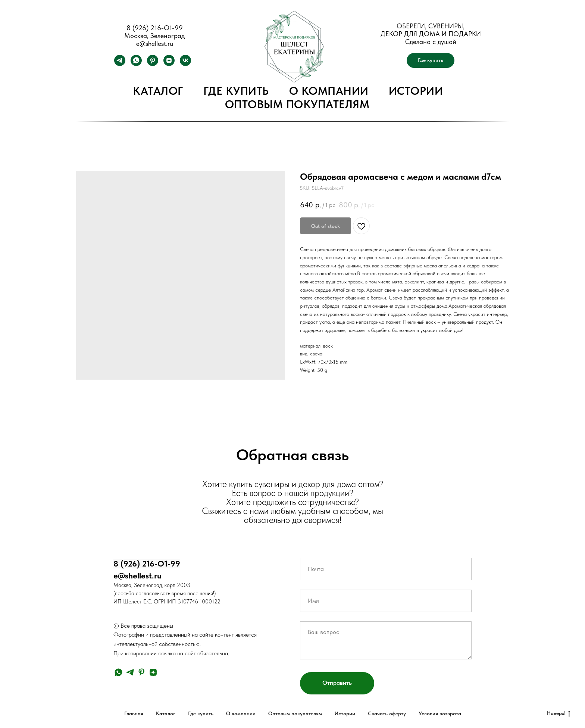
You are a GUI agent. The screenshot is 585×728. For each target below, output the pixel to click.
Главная (134, 713)
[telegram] (120, 64)
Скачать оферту (387, 713)
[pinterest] (153, 64)
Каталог (158, 91)
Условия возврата (440, 713)
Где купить (236, 91)
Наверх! (559, 713)
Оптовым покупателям (297, 104)
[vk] (185, 64)
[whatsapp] (136, 64)
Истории (416, 91)
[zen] (169, 64)
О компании (329, 91)
